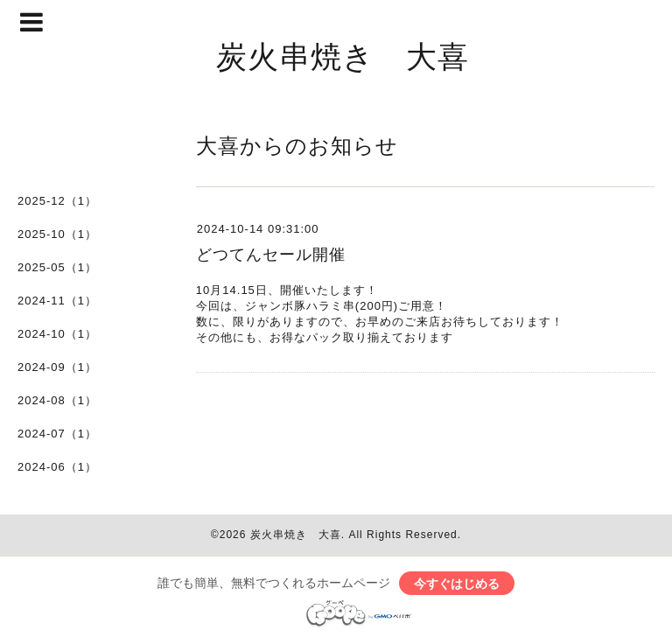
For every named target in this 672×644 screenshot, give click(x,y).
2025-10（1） (57, 234)
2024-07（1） (57, 434)
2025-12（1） (57, 201)
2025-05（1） (57, 267)
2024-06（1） (57, 467)
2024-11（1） (57, 301)
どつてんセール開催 (271, 255)
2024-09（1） (57, 367)
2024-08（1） (57, 400)
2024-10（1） (57, 334)
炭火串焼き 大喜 (343, 56)
